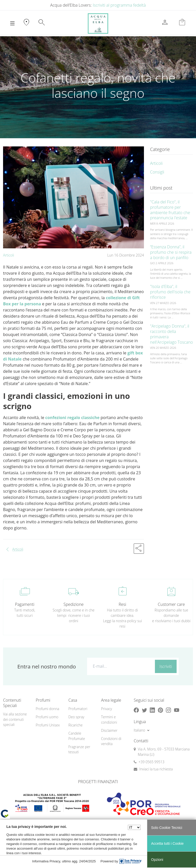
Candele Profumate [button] (77, 736)
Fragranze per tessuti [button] (79, 749)
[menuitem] (49, 709)
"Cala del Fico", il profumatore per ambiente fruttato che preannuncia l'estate (170, 210)
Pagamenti (25, 604)
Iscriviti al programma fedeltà (119, 5)
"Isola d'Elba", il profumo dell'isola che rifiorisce (170, 292)
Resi (122, 604)
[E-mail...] (120, 666)
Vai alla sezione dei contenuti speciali (15, 719)
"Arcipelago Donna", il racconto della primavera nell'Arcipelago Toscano (171, 334)
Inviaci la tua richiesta (156, 769)
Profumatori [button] (78, 709)
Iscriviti (166, 666)
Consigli (157, 172)
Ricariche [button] (76, 725)
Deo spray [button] (76, 717)
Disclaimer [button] (109, 730)
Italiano (139, 730)
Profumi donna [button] (47, 709)
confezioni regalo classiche (72, 418)
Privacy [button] (107, 709)
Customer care (171, 604)
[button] (139, 549)
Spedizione (74, 604)
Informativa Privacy (46, 861)
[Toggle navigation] (12, 24)
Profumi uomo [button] (47, 717)
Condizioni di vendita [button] (111, 741)
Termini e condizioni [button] (109, 720)
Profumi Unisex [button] (48, 725)
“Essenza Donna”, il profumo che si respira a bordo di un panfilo (171, 252)
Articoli (9, 255)
